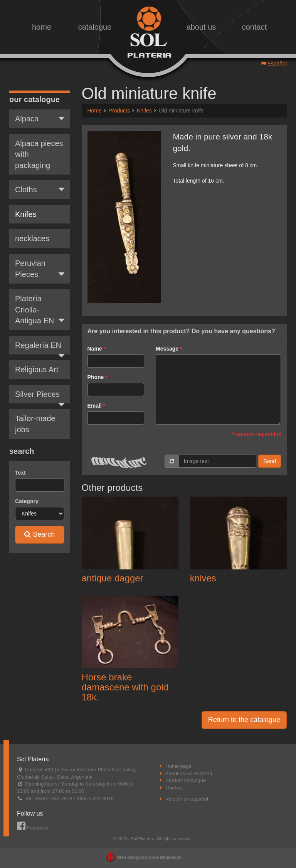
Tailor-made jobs (35, 418)
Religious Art (37, 364)
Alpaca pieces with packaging (39, 149)
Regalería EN (40, 342)
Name (95, 349)
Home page (178, 766)
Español (274, 64)
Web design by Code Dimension (149, 857)
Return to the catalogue (244, 720)
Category (27, 495)
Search (40, 529)
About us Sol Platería (189, 773)
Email (95, 406)
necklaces (32, 233)
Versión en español (187, 799)
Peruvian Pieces (40, 263)
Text (20, 467)
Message (167, 349)
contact (254, 27)
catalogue (95, 27)
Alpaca (40, 112)
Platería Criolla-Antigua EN (40, 304)
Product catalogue (186, 780)
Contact (174, 788)
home (42, 27)
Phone (96, 377)
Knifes (26, 208)
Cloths (40, 183)
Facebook (33, 828)
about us (201, 27)
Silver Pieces (40, 391)
